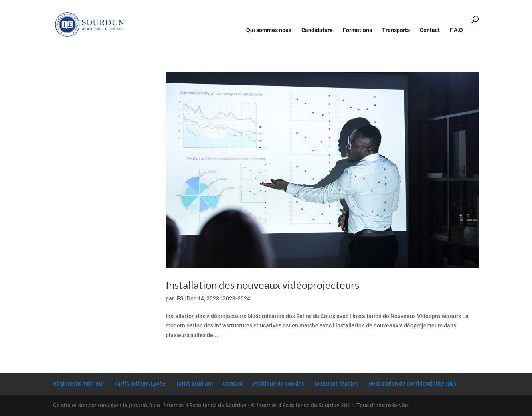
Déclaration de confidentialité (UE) (412, 384)
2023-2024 (236, 298)
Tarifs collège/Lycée (140, 384)
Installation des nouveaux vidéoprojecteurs (262, 285)
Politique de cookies (279, 384)
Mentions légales (336, 384)
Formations (357, 30)
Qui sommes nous (269, 30)
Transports (396, 30)
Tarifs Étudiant (194, 384)
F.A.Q (456, 30)
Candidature (317, 30)
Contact (430, 30)
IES (179, 298)
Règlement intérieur (79, 384)
